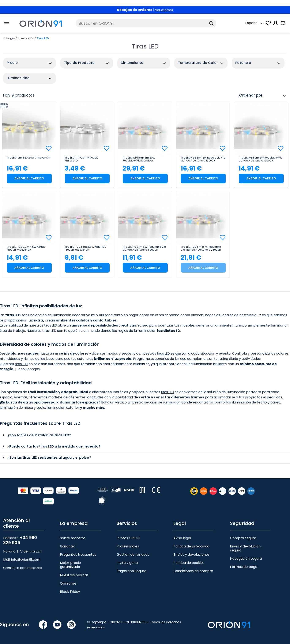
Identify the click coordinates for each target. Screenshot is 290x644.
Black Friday (70, 592)
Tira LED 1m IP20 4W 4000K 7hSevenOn (81, 159)
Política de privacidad (191, 546)
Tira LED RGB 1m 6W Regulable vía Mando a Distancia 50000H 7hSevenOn (144, 248)
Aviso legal (182, 538)
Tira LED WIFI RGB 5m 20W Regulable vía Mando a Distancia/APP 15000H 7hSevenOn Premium (144, 159)
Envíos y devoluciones (191, 555)
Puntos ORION (128, 538)
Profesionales (128, 546)
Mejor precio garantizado (70, 565)
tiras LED (51, 325)
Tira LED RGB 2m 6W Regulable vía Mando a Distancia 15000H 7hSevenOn (261, 159)
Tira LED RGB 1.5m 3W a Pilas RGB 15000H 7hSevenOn (86, 248)
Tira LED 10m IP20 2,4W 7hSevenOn (28, 158)
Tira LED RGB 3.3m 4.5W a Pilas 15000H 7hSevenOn (26, 248)
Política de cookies (189, 563)
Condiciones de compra (193, 571)
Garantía (68, 546)
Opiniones (68, 583)
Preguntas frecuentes (78, 555)
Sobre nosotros (73, 538)
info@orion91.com (26, 560)
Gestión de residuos (133, 555)
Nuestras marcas (74, 575)
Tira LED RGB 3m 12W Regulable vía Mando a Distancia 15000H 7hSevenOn (203, 159)
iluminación (172, 402)
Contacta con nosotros (23, 568)
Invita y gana (127, 563)
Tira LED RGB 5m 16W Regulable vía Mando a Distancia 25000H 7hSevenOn (201, 248)
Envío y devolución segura (245, 548)
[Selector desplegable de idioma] (255, 23)
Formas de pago (244, 567)
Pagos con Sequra (131, 571)
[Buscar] (146, 23)
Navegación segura (246, 559)
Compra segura (243, 538)
